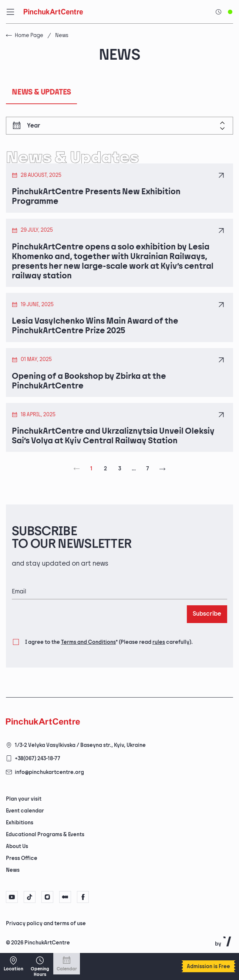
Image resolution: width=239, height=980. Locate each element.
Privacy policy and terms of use (46, 923)
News (13, 870)
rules (159, 642)
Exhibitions (20, 823)
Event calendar (25, 811)
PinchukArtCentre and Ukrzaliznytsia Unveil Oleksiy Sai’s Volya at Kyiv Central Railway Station (113, 436)
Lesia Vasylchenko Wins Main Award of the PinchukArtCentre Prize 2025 (95, 326)
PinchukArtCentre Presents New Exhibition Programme (96, 197)
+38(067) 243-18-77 (38, 759)
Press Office (22, 858)
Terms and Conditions (88, 642)
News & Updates (41, 92)
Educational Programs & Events (45, 835)
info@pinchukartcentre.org (49, 772)
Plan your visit (24, 799)
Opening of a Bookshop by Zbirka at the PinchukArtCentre (89, 381)
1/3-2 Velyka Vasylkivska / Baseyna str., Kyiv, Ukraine (80, 745)
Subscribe (207, 614)
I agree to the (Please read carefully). (109, 642)
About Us (17, 846)
